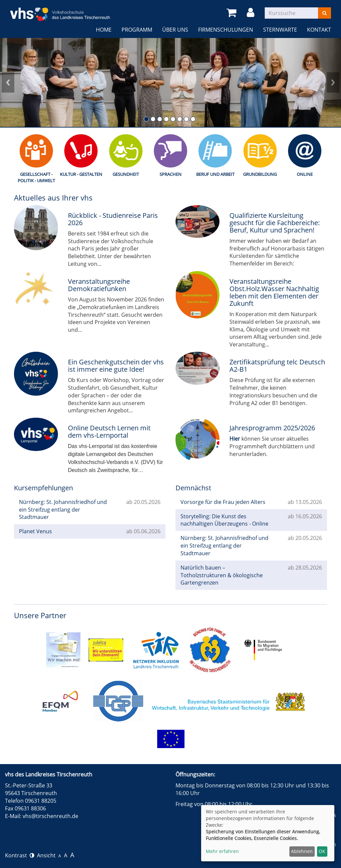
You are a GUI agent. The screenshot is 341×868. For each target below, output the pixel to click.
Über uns (175, 30)
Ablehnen (302, 851)
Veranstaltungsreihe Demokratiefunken (99, 285)
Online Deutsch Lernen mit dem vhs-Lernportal (109, 432)
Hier (235, 439)
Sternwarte (280, 30)
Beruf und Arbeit (215, 174)
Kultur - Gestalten (81, 174)
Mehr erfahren (222, 851)
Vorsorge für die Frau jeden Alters (223, 502)
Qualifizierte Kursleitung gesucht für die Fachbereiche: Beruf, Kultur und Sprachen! (275, 223)
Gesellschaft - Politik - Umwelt (36, 177)
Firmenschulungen (226, 30)
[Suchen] (325, 13)
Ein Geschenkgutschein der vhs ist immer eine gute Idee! (116, 366)
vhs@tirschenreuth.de (50, 816)
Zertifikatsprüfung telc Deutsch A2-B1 (277, 366)
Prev (8, 82)
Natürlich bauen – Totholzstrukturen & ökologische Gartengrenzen (222, 575)
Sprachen (170, 174)
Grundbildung (260, 174)
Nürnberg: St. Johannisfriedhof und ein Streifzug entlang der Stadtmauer (63, 510)
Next (333, 82)
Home (104, 30)
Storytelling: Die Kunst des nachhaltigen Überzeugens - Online (224, 520)
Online (305, 174)
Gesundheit (126, 174)
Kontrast (20, 855)
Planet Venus (35, 531)
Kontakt (319, 30)
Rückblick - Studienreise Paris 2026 (113, 219)
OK (322, 851)
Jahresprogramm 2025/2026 (272, 428)
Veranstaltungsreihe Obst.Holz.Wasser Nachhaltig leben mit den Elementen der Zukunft (274, 292)
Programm (137, 30)
